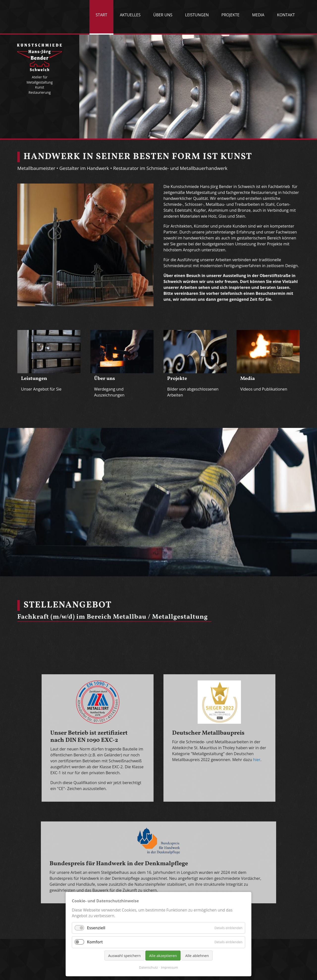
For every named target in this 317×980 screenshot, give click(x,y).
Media (258, 15)
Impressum (170, 967)
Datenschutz (149, 967)
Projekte (230, 15)
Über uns (163, 15)
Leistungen (197, 15)
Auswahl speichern (124, 956)
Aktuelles (130, 15)
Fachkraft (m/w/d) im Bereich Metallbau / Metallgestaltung (113, 617)
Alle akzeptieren (163, 956)
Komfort (95, 942)
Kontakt (286, 15)
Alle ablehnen (197, 956)
